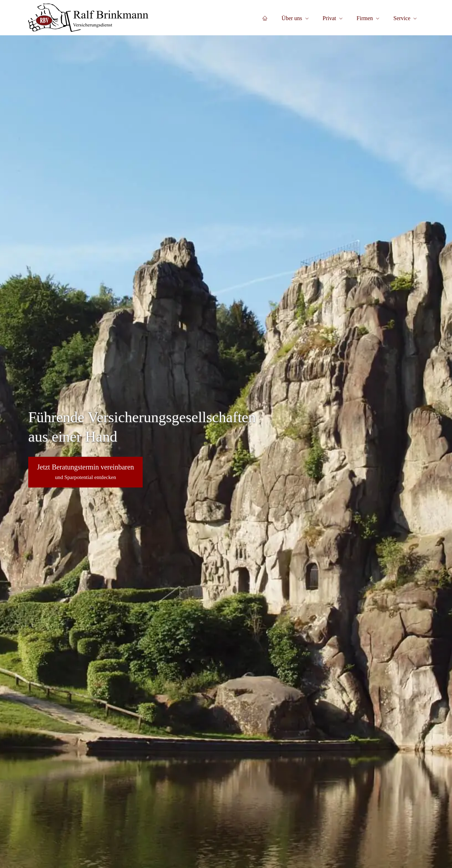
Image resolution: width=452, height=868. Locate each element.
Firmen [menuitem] (365, 18)
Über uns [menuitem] (292, 18)
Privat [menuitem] (329, 18)
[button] (85, 472)
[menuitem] (265, 18)
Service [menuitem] (402, 18)
